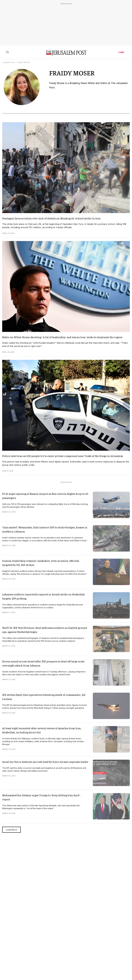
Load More (11, 830)
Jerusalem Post (8, 62)
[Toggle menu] (7, 52)
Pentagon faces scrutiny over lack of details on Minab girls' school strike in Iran (51, 218)
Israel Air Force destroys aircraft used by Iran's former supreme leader (45, 762)
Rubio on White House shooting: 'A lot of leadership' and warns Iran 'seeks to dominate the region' (63, 337)
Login (121, 52)
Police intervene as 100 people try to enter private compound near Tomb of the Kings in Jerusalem (63, 456)
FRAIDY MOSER (23, 62)
